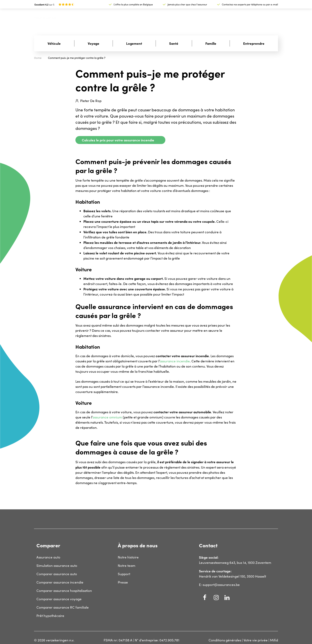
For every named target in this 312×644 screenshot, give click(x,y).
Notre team (127, 566)
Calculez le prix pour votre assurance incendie (118, 140)
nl (265, 20)
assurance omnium (107, 417)
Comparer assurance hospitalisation (64, 591)
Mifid (274, 640)
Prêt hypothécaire (50, 616)
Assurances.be (45, 17)
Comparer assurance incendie (60, 582)
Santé (174, 43)
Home (38, 58)
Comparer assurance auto (57, 574)
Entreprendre (254, 43)
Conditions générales (225, 640)
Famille (211, 43)
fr (274, 20)
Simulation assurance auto (57, 566)
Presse (123, 582)
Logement (134, 43)
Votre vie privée (256, 640)
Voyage (94, 43)
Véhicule (54, 43)
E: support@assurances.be (219, 585)
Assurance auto (48, 557)
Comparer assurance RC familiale (63, 607)
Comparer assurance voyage (59, 599)
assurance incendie (175, 361)
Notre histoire (128, 557)
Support (245, 20)
